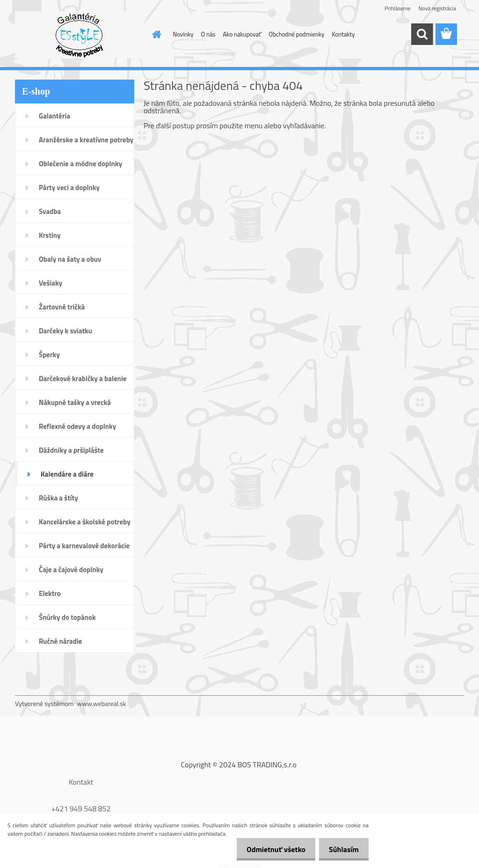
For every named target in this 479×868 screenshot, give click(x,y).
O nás (208, 34)
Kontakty (343, 34)
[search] (422, 34)
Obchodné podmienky (297, 34)
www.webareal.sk (102, 703)
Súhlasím (342, 849)
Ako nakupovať (242, 34)
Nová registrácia (437, 8)
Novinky (183, 34)
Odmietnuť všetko (270, 849)
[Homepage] (155, 34)
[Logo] (79, 35)
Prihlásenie (397, 8)
